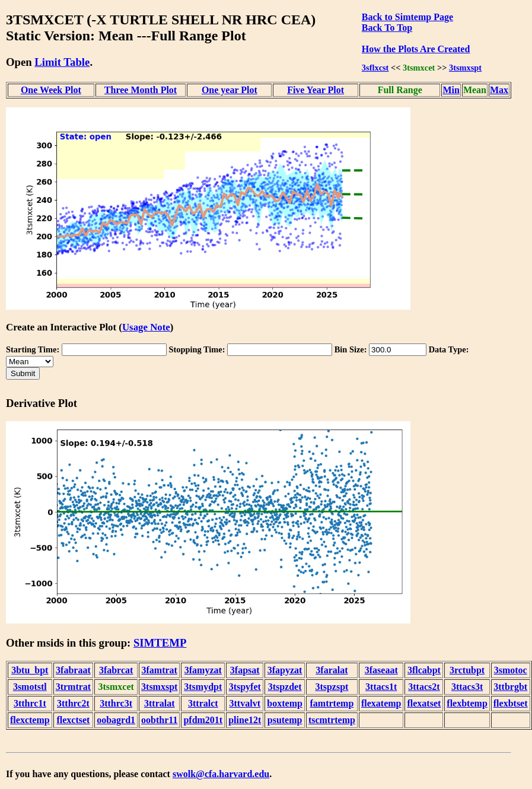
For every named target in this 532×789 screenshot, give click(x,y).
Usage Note (146, 327)
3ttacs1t (381, 687)
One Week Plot (51, 90)
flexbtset (511, 703)
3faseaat (381, 670)
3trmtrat (74, 687)
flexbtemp (467, 703)
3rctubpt (467, 670)
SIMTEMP (160, 643)
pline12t (245, 720)
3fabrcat (116, 670)
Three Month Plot (141, 90)
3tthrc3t (116, 703)
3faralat (332, 670)
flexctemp (30, 720)
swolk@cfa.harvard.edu (221, 774)
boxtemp (285, 703)
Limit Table (62, 62)
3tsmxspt (465, 68)
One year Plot (230, 90)
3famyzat (203, 670)
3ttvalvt (245, 703)
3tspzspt (332, 687)
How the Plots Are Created (416, 49)
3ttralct (203, 703)
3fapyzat (285, 670)
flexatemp (381, 703)
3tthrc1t (30, 703)
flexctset (73, 720)
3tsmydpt (203, 687)
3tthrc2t (73, 703)
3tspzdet (285, 687)
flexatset (424, 703)
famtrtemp (332, 703)
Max (499, 90)
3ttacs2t (424, 687)
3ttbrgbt (510, 687)
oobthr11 (159, 720)
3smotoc (511, 670)
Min (451, 90)
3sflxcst (375, 68)
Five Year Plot (316, 90)
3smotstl (30, 687)
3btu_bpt (30, 670)
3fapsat (245, 670)
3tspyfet (245, 687)
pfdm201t (203, 720)
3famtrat (160, 670)
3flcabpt (424, 670)
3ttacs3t (467, 687)
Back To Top (387, 28)
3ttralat (160, 703)
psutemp (285, 720)
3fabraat (73, 670)
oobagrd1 (116, 720)
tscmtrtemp (332, 720)
